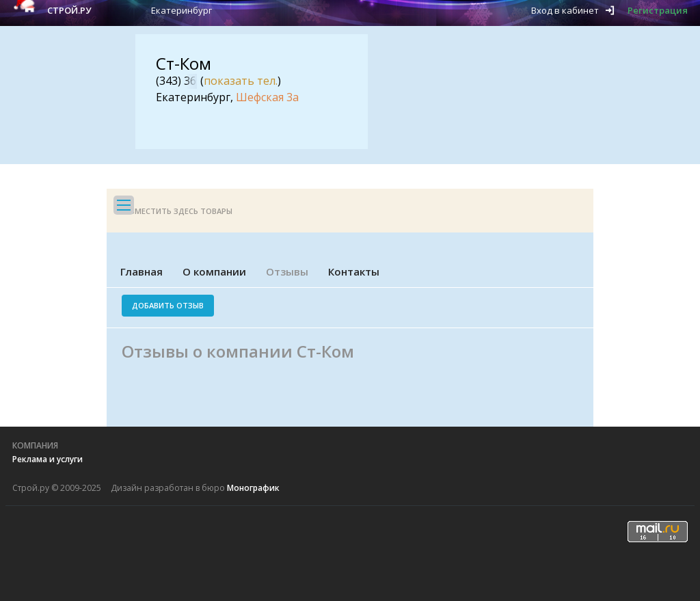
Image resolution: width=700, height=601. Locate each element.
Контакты (354, 271)
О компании (214, 271)
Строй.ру (69, 10)
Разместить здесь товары (176, 211)
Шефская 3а (267, 97)
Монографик (253, 488)
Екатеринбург (181, 10)
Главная (142, 271)
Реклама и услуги (48, 459)
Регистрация (658, 10)
